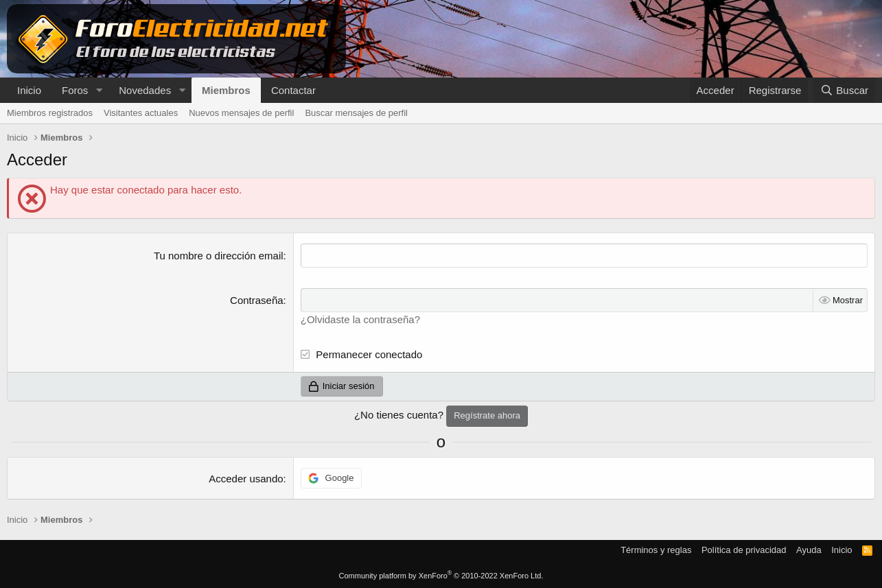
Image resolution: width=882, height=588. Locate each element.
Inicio (29, 90)
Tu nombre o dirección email (219, 256)
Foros (75, 90)
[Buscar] (844, 90)
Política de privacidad (744, 550)
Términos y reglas (656, 550)
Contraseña (257, 300)
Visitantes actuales (141, 113)
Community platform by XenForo (441, 576)
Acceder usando (246, 479)
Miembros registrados (50, 113)
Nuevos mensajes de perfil (241, 113)
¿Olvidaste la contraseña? (360, 319)
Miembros (226, 90)
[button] (99, 90)
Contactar (293, 90)
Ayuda (809, 550)
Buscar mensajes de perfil (356, 113)
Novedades (145, 90)
